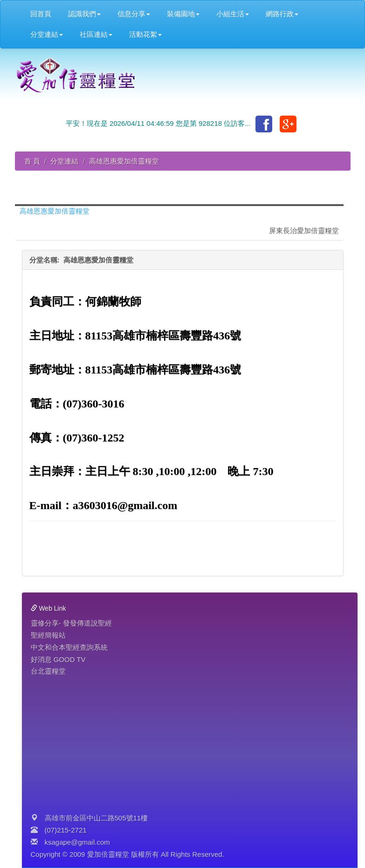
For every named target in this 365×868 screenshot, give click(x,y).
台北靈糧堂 (48, 671)
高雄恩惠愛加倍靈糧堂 (55, 211)
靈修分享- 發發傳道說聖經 (71, 623)
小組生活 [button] (233, 14)
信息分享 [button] (134, 14)
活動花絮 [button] (145, 34)
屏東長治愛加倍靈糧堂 (304, 231)
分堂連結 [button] (47, 34)
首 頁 (32, 161)
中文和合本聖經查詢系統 (69, 647)
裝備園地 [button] (183, 14)
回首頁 (41, 14)
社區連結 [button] (96, 34)
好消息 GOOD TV (58, 659)
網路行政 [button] (282, 14)
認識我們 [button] (84, 14)
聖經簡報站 (48, 635)
